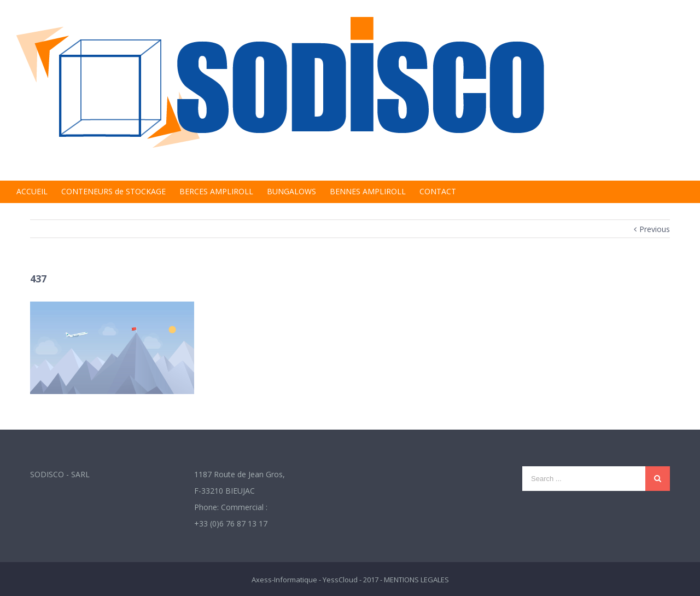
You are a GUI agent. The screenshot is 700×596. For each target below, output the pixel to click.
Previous (655, 229)
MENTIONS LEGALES (416, 580)
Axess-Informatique (284, 580)
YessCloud (340, 580)
